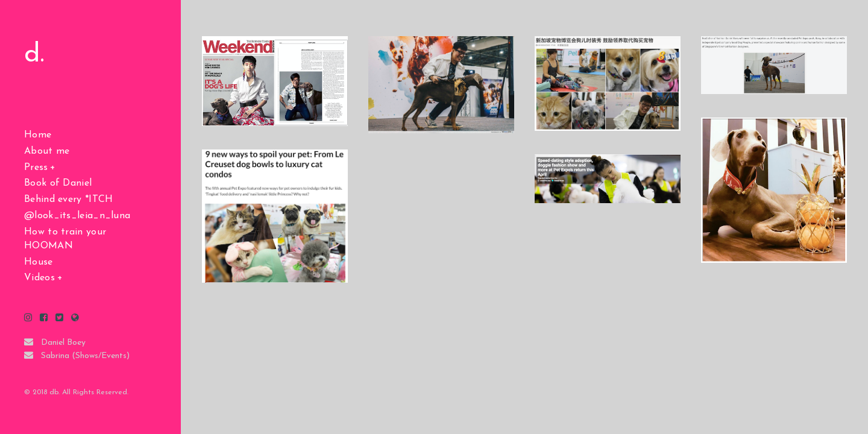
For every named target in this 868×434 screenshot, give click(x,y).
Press (36, 168)
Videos (39, 278)
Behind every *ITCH (68, 200)
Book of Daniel (58, 183)
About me (47, 151)
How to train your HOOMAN (65, 239)
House (39, 262)
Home (38, 135)
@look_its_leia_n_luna (77, 216)
